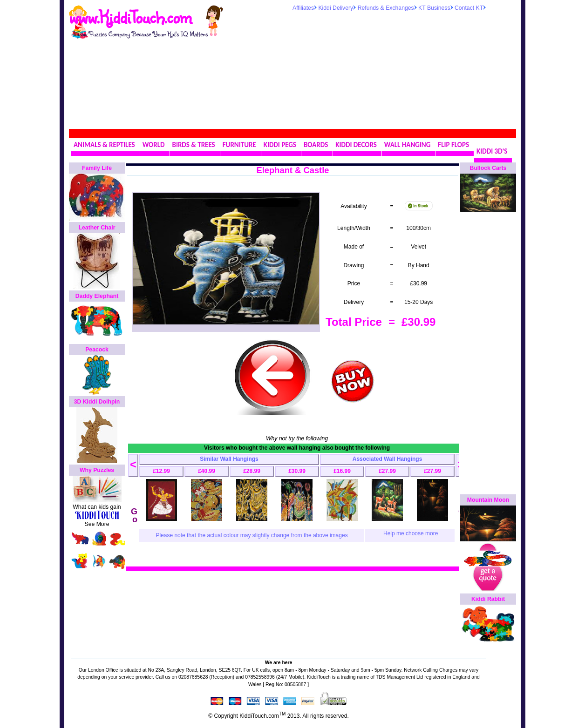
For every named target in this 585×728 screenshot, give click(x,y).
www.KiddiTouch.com (130, 17)
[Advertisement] (355, 69)
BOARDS (316, 145)
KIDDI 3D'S (492, 151)
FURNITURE (239, 145)
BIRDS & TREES (194, 145)
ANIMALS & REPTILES (104, 145)
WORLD (154, 145)
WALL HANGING (408, 145)
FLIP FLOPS (453, 145)
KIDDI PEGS (280, 145)
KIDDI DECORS (356, 145)
